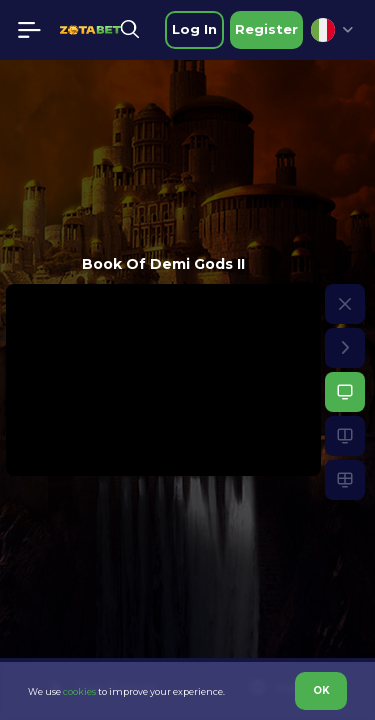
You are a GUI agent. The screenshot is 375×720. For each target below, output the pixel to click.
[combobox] (332, 30)
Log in (194, 29)
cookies (79, 691)
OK (321, 690)
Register (266, 29)
